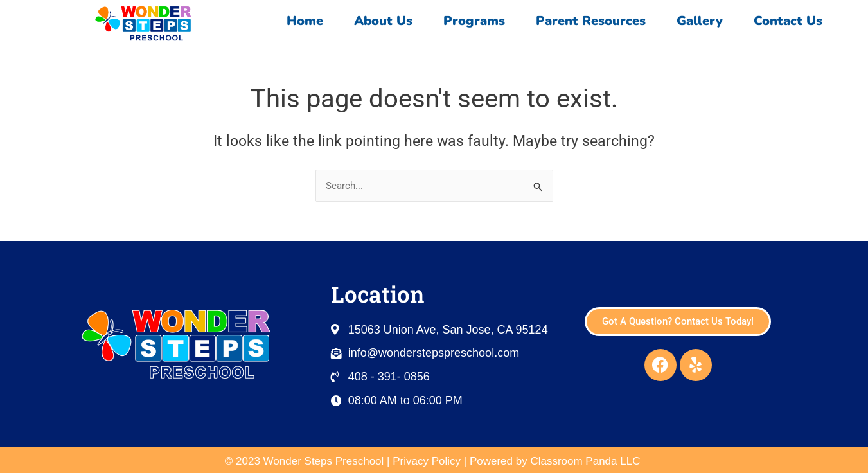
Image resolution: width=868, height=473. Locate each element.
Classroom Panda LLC (587, 461)
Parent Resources (591, 21)
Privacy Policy (427, 461)
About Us (383, 21)
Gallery (700, 21)
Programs (474, 21)
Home (305, 21)
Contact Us (791, 21)
